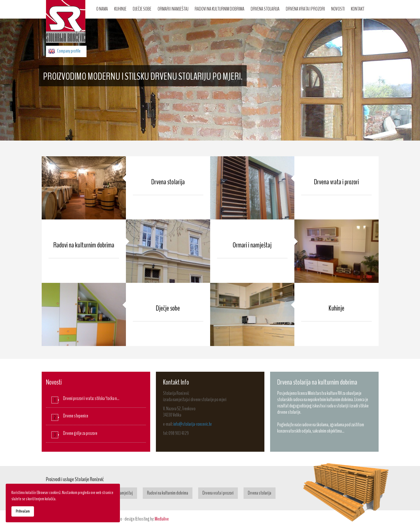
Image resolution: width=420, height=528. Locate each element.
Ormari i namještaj (173, 9)
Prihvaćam (23, 511)
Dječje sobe (142, 9)
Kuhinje (120, 9)
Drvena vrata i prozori (305, 9)
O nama (102, 9)
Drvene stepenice (76, 416)
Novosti (338, 9)
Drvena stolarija (265, 9)
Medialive (162, 519)
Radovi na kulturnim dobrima (220, 9)
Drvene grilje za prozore (80, 433)
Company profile (69, 51)
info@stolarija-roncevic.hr (193, 424)
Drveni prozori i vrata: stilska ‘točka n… (91, 398)
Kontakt (358, 9)
